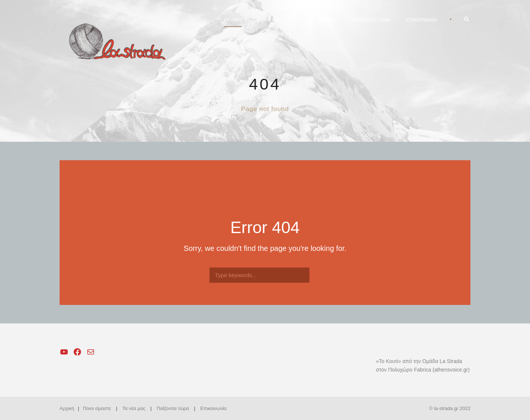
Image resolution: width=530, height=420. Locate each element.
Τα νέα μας (134, 408)
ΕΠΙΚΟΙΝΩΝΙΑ (422, 20)
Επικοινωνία (213, 408)
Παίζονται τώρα (173, 408)
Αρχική (67, 408)
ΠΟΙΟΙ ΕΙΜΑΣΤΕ (275, 20)
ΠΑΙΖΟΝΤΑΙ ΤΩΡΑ (371, 20)
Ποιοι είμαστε (97, 408)
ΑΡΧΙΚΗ (233, 20)
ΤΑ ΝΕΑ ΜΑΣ (323, 20)
